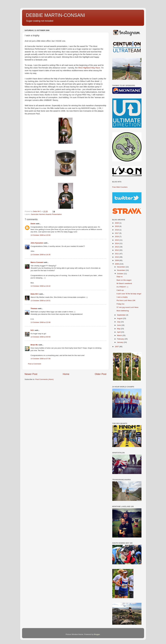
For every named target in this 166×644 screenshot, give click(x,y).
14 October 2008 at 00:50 (41, 337)
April (119, 332)
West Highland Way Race (89, 68)
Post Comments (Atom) (44, 379)
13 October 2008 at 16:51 (41, 301)
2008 (117, 264)
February (121, 339)
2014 (117, 243)
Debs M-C (35, 294)
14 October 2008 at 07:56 (41, 359)
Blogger (97, 634)
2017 (117, 233)
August (120, 318)
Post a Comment (35, 364)
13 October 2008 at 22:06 (41, 322)
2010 (117, 257)
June (119, 325)
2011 (117, 254)
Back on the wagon (124, 280)
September (122, 315)
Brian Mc (34, 345)
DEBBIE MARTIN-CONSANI (55, 15)
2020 (117, 223)
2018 (117, 230)
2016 (117, 237)
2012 (117, 250)
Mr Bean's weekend (124, 283)
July (119, 322)
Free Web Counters (120, 187)
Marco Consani (37, 262)
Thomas (34, 308)
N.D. (32, 330)
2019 (117, 226)
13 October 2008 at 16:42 (41, 286)
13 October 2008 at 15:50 (41, 235)
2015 (117, 240)
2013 (117, 247)
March (120, 335)
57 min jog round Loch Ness (127, 307)
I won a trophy (122, 297)
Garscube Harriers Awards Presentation (46, 214)
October (120, 274)
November (121, 270)
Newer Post (31, 374)
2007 (117, 347)
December (121, 267)
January (120, 342)
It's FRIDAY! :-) (122, 287)
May (119, 329)
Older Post (101, 374)
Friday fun (120, 304)
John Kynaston (37, 243)
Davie (33, 224)
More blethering (123, 311)
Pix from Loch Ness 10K (126, 300)
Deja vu (120, 277)
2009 (117, 260)
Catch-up (120, 290)
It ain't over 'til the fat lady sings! (129, 294)
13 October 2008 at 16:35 (41, 255)
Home (66, 374)
